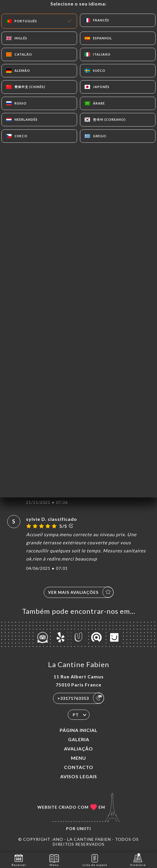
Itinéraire (138, 860)
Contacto (79, 767)
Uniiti (84, 828)
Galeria (79, 739)
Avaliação (78, 749)
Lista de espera (95, 860)
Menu (78, 758)
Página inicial (79, 730)
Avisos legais (79, 776)
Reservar (19, 860)
